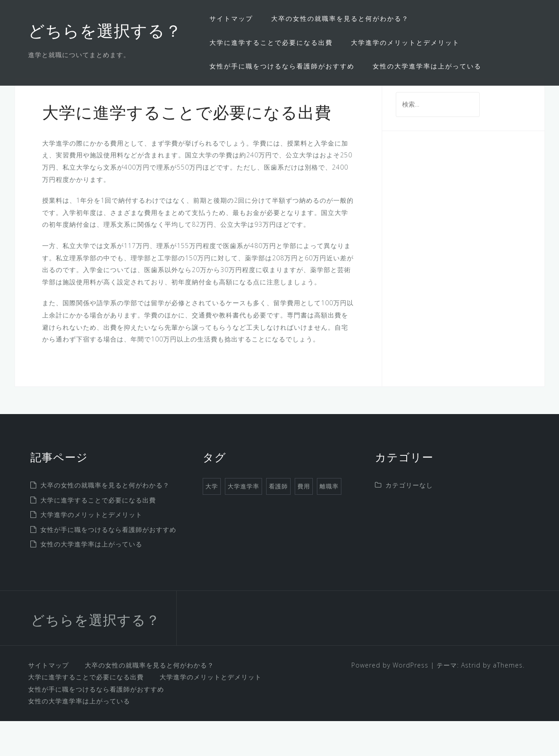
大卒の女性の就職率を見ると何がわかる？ (340, 18)
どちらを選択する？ (105, 33)
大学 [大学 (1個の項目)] (212, 521)
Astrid (471, 700)
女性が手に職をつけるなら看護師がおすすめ (282, 66)
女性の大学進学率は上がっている (427, 66)
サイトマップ (231, 18)
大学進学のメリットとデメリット (405, 42)
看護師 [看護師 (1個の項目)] (278, 521)
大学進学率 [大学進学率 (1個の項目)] (243, 521)
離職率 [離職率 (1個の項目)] (329, 521)
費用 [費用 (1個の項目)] (304, 521)
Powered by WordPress (390, 700)
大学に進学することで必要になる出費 (271, 42)
